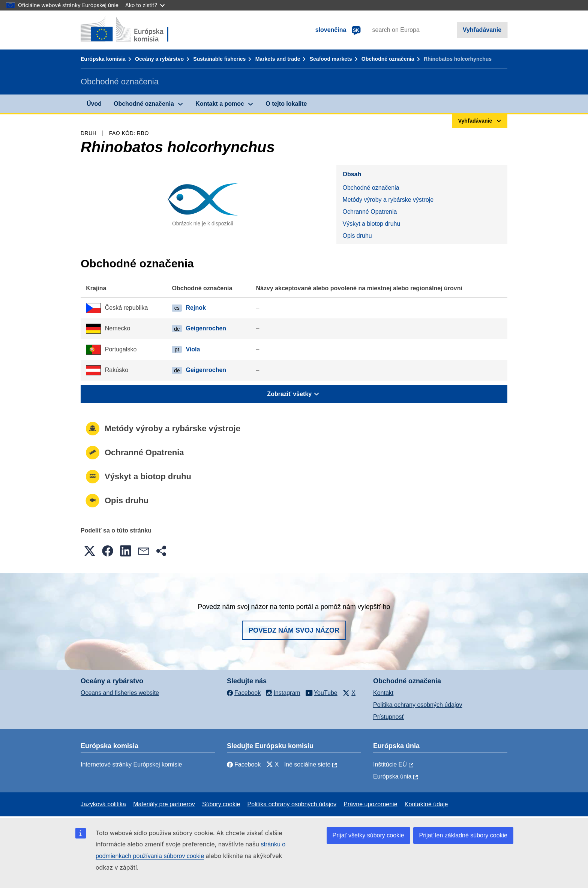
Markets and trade (278, 59)
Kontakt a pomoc (220, 104)
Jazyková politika (103, 804)
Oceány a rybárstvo (159, 59)
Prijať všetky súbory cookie (368, 835)
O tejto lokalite (286, 104)
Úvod (94, 104)
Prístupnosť (388, 717)
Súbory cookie (221, 804)
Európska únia (392, 776)
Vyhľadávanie (482, 30)
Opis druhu (357, 236)
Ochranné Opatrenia (370, 212)
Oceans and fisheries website (120, 693)
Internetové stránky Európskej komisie (131, 764)
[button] (90, 551)
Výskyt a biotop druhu (371, 224)
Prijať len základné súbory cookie (463, 835)
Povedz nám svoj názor (294, 630)
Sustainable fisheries (219, 59)
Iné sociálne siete (307, 764)
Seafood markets (331, 59)
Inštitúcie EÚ (390, 764)
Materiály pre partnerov (164, 804)
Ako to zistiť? (145, 5)
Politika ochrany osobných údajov (418, 705)
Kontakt (383, 693)
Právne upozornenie (370, 804)
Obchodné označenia (388, 59)
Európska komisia (103, 59)
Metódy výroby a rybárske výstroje (388, 200)
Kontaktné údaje (426, 804)
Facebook (244, 764)
